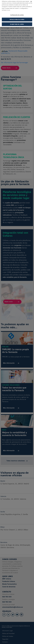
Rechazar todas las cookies (17, 17)
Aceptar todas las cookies (17, 22)
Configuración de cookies (17, 13)
